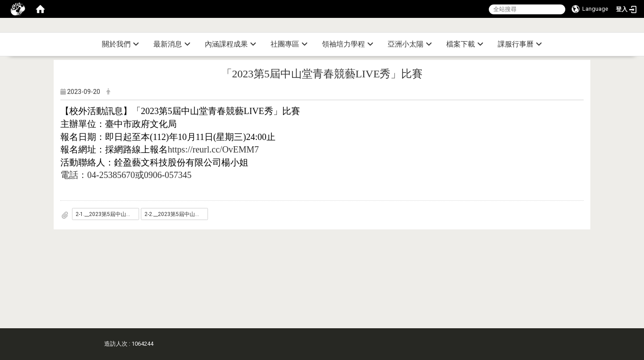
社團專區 (289, 44)
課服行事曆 (520, 44)
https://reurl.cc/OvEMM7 (213, 149)
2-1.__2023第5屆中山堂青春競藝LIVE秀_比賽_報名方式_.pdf (107, 214)
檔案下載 (465, 44)
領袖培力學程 (348, 44)
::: (641, 29)
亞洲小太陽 (410, 44)
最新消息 (172, 44)
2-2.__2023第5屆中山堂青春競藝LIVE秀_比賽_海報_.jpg (176, 214)
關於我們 (121, 44)
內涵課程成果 (231, 44)
